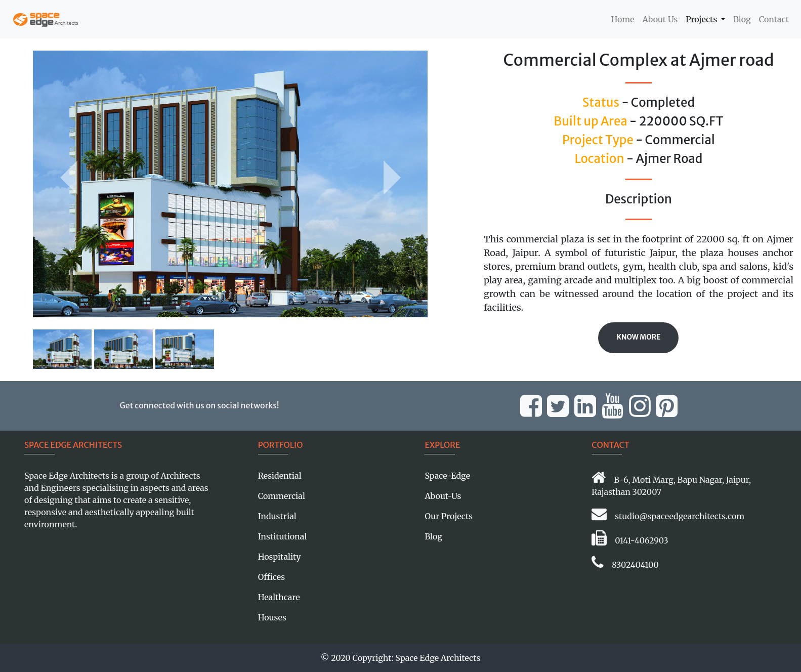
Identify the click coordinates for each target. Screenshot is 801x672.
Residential (280, 476)
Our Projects (449, 516)
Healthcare (279, 597)
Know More (638, 337)
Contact (774, 19)
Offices (271, 577)
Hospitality (280, 557)
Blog (742, 19)
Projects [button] (702, 19)
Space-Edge (447, 476)
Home (624, 18)
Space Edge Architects (438, 658)
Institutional (283, 536)
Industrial (277, 516)
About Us (660, 19)
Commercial (282, 496)
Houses (272, 617)
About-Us (443, 496)
